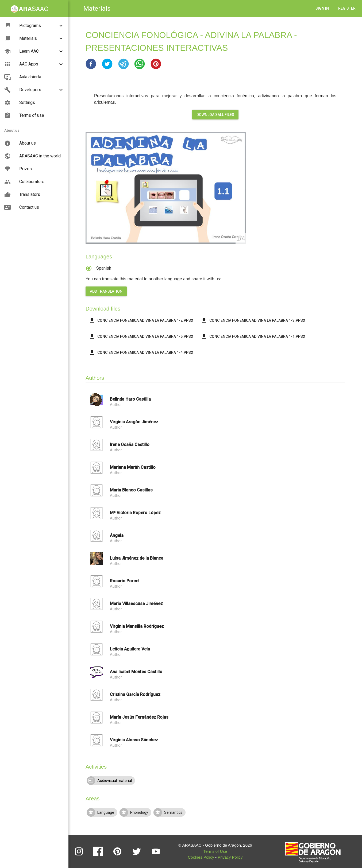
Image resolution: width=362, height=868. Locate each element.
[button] (91, 64)
